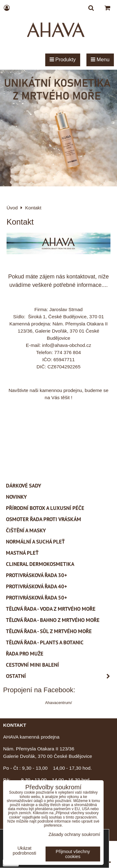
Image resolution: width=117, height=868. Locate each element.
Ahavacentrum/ (58, 703)
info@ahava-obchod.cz (67, 345)
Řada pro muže (25, 654)
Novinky (16, 497)
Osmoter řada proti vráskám (44, 519)
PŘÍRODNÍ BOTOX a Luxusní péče (45, 508)
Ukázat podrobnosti (24, 851)
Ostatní (60, 676)
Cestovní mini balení (32, 665)
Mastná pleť (22, 553)
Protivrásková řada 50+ (37, 598)
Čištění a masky (26, 530)
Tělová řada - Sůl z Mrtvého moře (49, 631)
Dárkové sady (24, 486)
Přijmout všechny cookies (73, 854)
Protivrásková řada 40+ (37, 586)
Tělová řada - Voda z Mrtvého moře (51, 609)
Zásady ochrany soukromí (74, 834)
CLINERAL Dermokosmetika (40, 564)
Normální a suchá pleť (35, 542)
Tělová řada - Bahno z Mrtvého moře (53, 620)
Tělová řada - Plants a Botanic (45, 642)
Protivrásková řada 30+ (37, 575)
